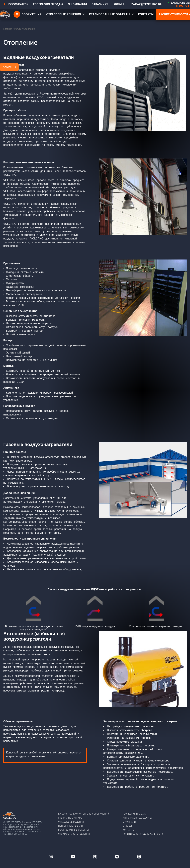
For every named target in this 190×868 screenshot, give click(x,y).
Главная (8, 29)
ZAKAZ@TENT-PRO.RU (147, 4)
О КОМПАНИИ (77, 4)
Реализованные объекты (74, 830)
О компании (130, 822)
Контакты (129, 830)
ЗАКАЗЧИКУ (100, 4)
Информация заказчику (138, 818)
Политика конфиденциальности (143, 834)
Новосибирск (16, 4)
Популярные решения (71, 826)
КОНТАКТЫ (146, 14)
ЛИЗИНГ (120, 4)
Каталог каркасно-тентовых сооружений (84, 814)
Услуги (18, 29)
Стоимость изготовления (74, 834)
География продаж (134, 814)
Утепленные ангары (70, 818)
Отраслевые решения (71, 822)
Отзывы (127, 826)
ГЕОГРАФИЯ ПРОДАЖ (48, 4)
